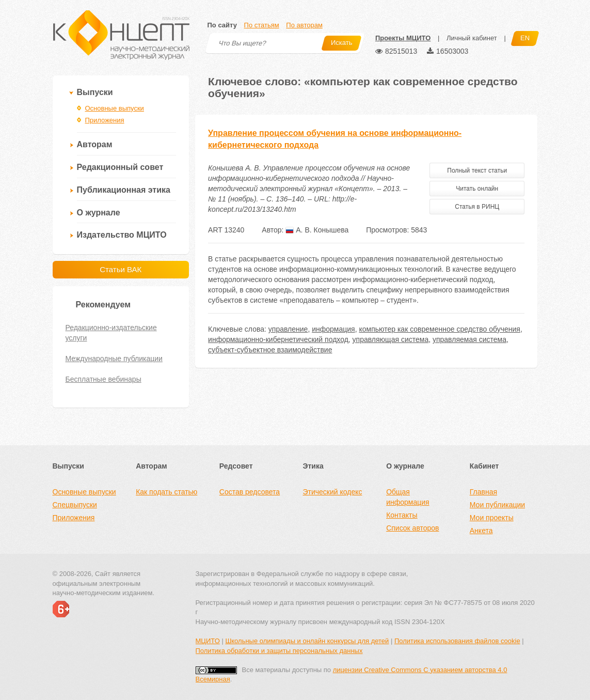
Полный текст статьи (477, 170)
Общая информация (408, 497)
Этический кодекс (332, 492)
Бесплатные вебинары (103, 379)
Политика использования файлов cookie (457, 641)
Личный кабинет (472, 38)
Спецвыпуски (75, 505)
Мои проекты (492, 518)
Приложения (105, 120)
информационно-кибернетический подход (278, 339)
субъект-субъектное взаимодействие (270, 350)
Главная (483, 492)
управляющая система (391, 339)
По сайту (222, 25)
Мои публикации (497, 505)
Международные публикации (114, 359)
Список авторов (412, 528)
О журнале (99, 213)
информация (333, 329)
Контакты (402, 515)
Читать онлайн (477, 189)
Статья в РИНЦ (477, 207)
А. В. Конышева (317, 230)
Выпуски (95, 92)
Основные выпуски (115, 108)
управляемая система (469, 339)
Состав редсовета (250, 492)
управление (288, 329)
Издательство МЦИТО (122, 235)
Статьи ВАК (121, 269)
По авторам (304, 25)
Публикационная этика (124, 190)
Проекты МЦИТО (403, 38)
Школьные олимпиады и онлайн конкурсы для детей (307, 641)
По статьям (262, 25)
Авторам (95, 144)
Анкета (481, 531)
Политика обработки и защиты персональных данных (279, 651)
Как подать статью (166, 492)
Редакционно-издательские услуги (111, 333)
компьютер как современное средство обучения (440, 329)
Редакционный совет (120, 167)
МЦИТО (208, 641)
